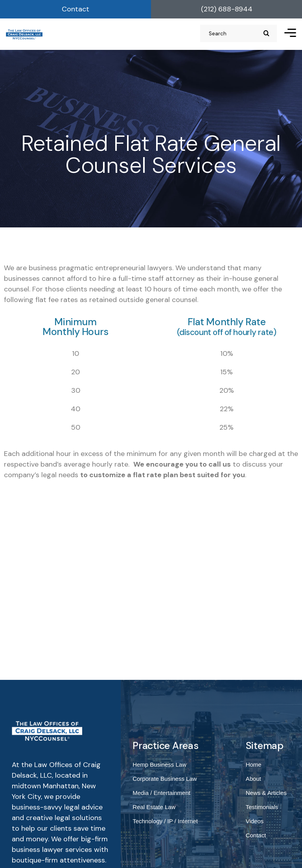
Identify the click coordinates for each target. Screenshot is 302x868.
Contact (75, 9)
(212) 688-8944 (227, 9)
